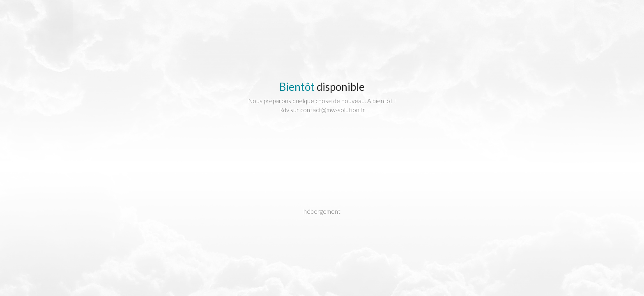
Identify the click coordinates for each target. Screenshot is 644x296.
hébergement (322, 211)
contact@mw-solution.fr (333, 110)
